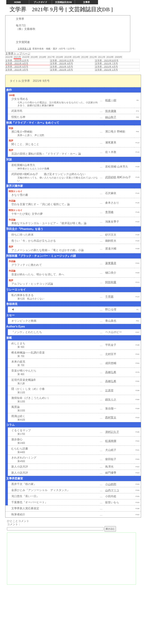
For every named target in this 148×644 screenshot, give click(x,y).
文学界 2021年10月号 (107, 61)
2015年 (68, 57)
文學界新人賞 (24, 49)
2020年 (26, 57)
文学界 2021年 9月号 (17, 63)
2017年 (51, 57)
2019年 (34, 57)
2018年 (43, 57)
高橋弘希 (111, 372)
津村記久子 (112, 432)
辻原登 (109, 390)
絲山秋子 (111, 117)
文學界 (86, 2)
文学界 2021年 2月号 (62, 70)
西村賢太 (111, 417)
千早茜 (109, 297)
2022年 (9, 57)
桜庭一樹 (111, 100)
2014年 (76, 57)
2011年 (102, 57)
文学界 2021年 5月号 (62, 67)
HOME (17, 2)
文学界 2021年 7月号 (106, 63)
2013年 (85, 57)
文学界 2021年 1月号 (106, 70)
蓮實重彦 (111, 263)
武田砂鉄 (111, 177)
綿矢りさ (111, 399)
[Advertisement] (74, 611)
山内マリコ (112, 490)
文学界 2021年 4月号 (106, 67)
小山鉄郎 (111, 484)
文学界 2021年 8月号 (62, 63)
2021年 (17, 57)
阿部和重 (111, 282)
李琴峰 (109, 212)
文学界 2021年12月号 (17, 61)
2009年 (119, 57)
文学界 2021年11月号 (62, 61)
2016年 (60, 57)
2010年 (110, 57)
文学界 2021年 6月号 (17, 67)
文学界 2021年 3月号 (17, 70)
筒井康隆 (111, 111)
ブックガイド (40, 2)
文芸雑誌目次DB (63, 2)
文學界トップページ (18, 54)
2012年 (93, 57)
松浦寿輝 (111, 441)
